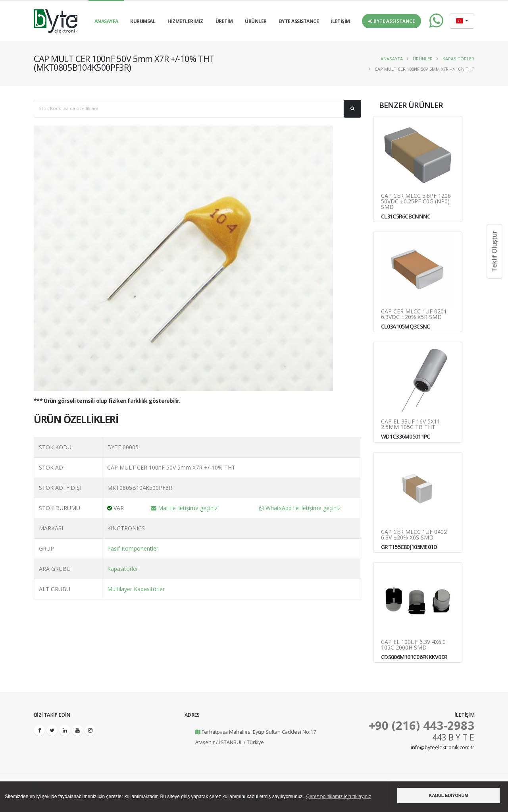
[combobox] (462, 21)
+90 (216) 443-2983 (421, 725)
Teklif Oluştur (494, 251)
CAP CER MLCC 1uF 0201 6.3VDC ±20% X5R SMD (414, 314)
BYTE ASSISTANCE (299, 21)
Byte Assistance (392, 21)
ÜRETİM (224, 21)
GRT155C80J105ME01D (409, 547)
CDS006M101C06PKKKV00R (414, 657)
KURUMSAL (143, 21)
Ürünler (423, 59)
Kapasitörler (458, 59)
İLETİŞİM (341, 21)
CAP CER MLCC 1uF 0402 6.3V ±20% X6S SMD (414, 535)
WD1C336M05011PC (406, 436)
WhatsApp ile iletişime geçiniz (300, 508)
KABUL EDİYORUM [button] (449, 795)
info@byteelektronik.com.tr (443, 747)
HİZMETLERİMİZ (185, 21)
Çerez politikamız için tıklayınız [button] (339, 797)
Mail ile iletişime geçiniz (184, 508)
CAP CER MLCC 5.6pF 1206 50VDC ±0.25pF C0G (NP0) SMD (416, 201)
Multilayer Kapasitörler (136, 589)
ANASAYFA (106, 21)
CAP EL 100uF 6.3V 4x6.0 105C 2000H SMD (413, 645)
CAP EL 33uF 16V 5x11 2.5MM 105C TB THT (411, 424)
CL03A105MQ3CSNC (406, 326)
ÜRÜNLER (256, 21)
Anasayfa (392, 59)
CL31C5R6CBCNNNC (406, 216)
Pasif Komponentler (133, 548)
